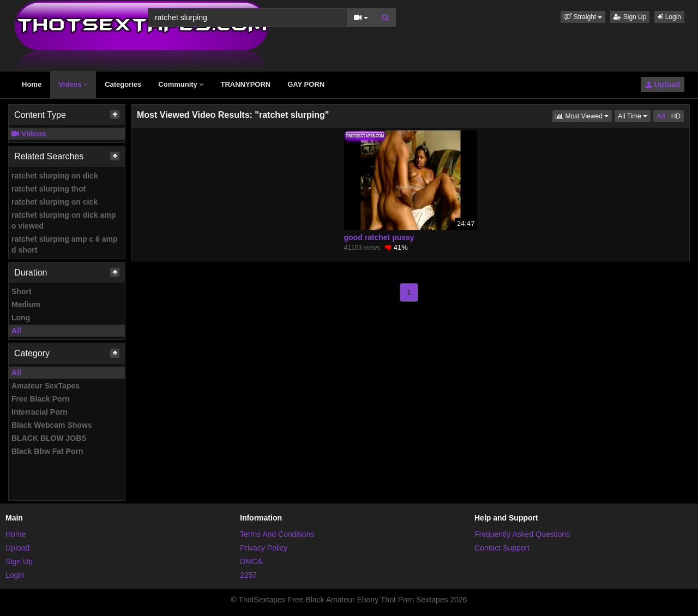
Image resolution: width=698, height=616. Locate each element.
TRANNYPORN (245, 84)
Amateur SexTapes (46, 386)
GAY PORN (306, 84)
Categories (123, 84)
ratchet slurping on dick (55, 176)
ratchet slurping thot (49, 189)
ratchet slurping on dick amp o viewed (64, 220)
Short (22, 291)
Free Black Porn (41, 399)
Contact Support (502, 548)
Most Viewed (584, 115)
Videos (73, 84)
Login (669, 17)
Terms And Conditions (277, 534)
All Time (634, 115)
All (16, 331)
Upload (663, 85)
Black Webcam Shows (52, 425)
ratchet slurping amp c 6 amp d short (65, 244)
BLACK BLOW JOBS (49, 438)
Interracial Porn (40, 412)
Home (32, 84)
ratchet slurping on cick (55, 202)
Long (21, 318)
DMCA (251, 561)
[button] (583, 17)
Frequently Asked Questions (522, 534)
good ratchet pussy (379, 237)
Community (181, 84)
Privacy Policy (264, 548)
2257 (248, 575)
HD (676, 116)
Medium (26, 304)
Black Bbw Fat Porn (47, 451)
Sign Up (630, 17)
